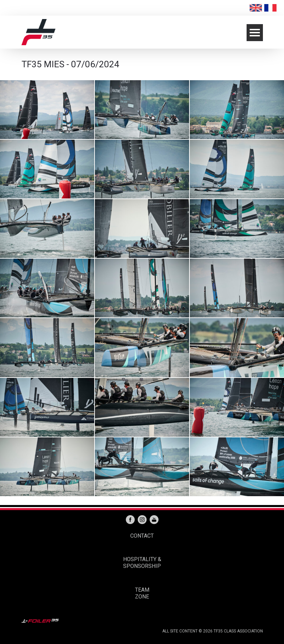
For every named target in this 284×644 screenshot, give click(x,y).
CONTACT (142, 536)
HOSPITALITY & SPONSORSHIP (142, 563)
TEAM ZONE (142, 593)
